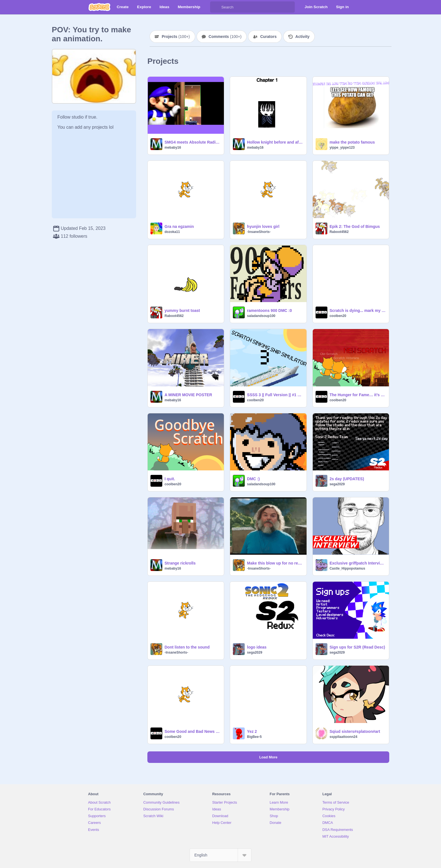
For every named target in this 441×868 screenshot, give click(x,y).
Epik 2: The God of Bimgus (355, 226)
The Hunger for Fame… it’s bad (358, 395)
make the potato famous (352, 142)
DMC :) (253, 479)
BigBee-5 (254, 737)
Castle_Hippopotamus (347, 568)
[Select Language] (220, 855)
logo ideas (257, 647)
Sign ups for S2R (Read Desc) (357, 647)
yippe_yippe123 (342, 148)
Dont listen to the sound (187, 647)
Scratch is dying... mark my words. (358, 311)
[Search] (216, 7)
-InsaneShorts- (259, 232)
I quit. (170, 479)
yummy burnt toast (182, 311)
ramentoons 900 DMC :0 (269, 311)
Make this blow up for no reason (275, 563)
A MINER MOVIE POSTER (188, 395)
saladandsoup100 (261, 316)
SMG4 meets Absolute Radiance (193, 142)
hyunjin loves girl (263, 226)
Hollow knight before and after (275, 142)
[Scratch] (99, 7)
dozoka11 (172, 232)
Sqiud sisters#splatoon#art (355, 731)
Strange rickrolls (180, 563)
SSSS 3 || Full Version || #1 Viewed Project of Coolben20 (275, 395)
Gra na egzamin (179, 226)
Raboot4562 (339, 232)
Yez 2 (252, 731)
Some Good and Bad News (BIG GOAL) (193, 731)
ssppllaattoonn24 (344, 737)
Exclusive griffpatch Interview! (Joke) (358, 563)
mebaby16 (173, 148)
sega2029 (337, 484)
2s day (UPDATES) (347, 479)
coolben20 (338, 316)
